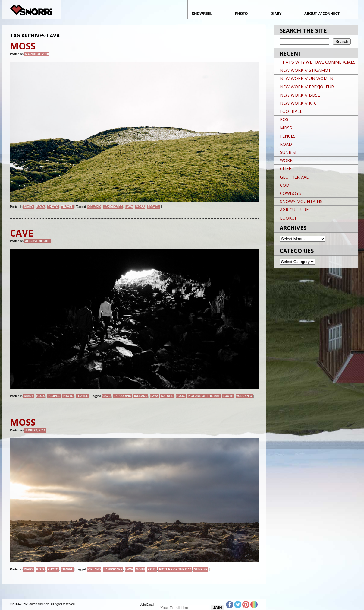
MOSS (140, 207)
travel (154, 207)
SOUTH (228, 396)
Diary (28, 207)
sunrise (201, 569)
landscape (113, 207)
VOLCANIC (244, 396)
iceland (94, 207)
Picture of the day (204, 396)
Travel (67, 207)
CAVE (107, 396)
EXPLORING (122, 396)
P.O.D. (41, 207)
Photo (53, 207)
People (54, 396)
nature (167, 396)
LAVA (129, 207)
